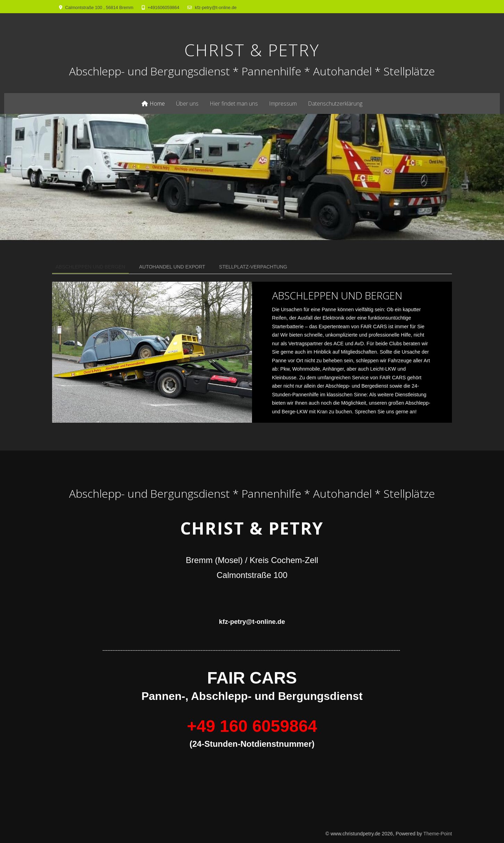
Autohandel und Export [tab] (172, 267)
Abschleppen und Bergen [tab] (90, 267)
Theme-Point (438, 834)
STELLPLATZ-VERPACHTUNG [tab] (253, 267)
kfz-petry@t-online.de (216, 8)
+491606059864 (163, 8)
